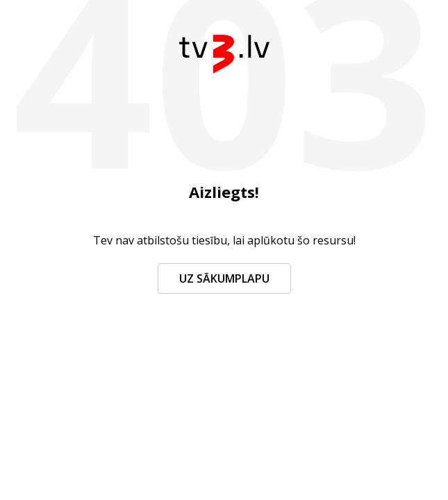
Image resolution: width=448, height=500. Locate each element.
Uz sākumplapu (224, 278)
